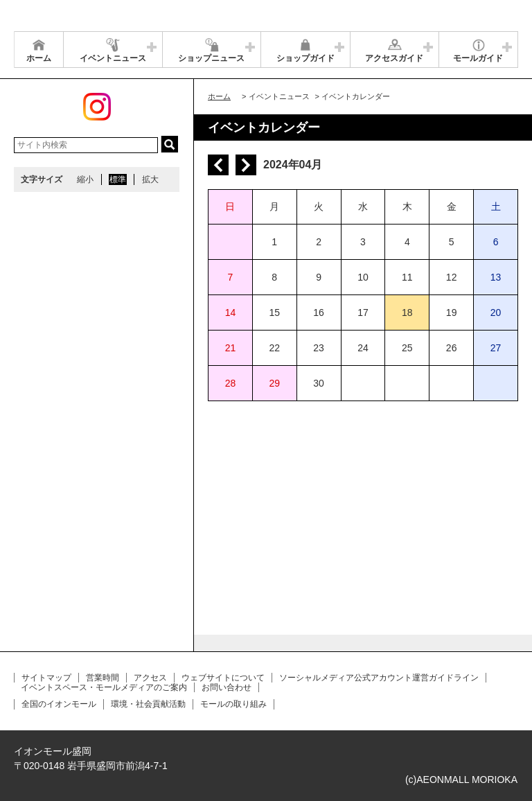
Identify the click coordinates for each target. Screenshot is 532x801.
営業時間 (103, 678)
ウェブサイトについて (223, 678)
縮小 (85, 179)
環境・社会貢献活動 (148, 704)
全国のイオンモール (59, 704)
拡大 (150, 179)
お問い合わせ (227, 687)
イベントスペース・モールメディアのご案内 (104, 687)
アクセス (150, 678)
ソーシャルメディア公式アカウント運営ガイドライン (379, 678)
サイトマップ (46, 678)
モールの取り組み (233, 704)
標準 (118, 179)
